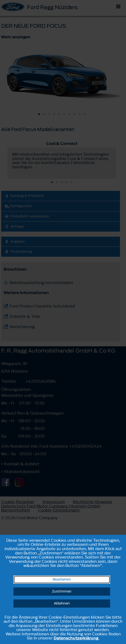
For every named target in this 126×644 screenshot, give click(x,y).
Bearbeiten (62, 579)
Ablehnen (62, 603)
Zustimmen (62, 591)
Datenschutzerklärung (76, 638)
